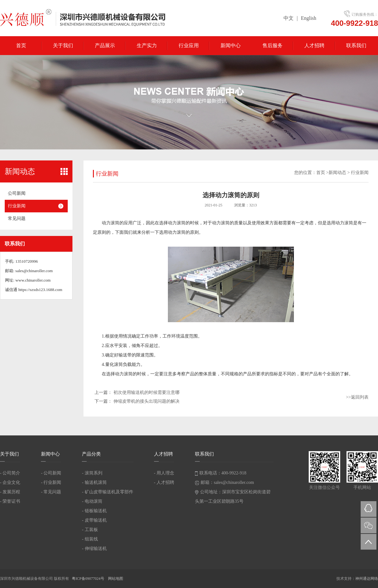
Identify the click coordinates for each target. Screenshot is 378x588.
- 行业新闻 (51, 482)
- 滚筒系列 (92, 473)
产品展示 (105, 45)
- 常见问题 (51, 492)
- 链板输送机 (94, 511)
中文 (289, 18)
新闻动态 (337, 173)
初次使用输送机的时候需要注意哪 (146, 392)
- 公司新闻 (51, 473)
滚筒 (118, 364)
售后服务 (272, 45)
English (309, 18)
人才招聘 (314, 45)
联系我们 (356, 45)
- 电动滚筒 (92, 501)
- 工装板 (90, 530)
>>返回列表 (357, 397)
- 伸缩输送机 (94, 549)
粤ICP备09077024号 (89, 579)
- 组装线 (90, 539)
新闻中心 (231, 45)
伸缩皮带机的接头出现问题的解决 (146, 401)
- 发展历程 (10, 492)
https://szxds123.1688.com (40, 290)
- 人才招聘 (164, 482)
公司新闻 (17, 193)
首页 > (322, 173)
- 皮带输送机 (94, 520)
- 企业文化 (10, 482)
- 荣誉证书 (10, 501)
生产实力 (147, 45)
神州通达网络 (367, 579)
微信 (369, 525)
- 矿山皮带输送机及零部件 (107, 492)
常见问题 (17, 218)
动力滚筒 (111, 223)
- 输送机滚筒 (94, 482)
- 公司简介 (10, 473)
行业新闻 (17, 206)
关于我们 (63, 45)
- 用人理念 (164, 473)
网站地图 (116, 579)
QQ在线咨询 (369, 509)
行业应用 (189, 45)
